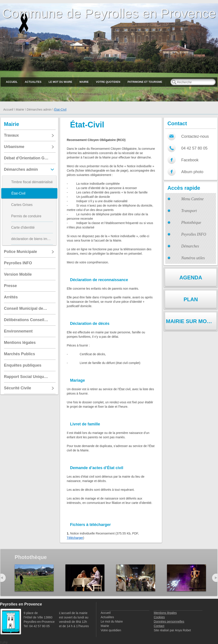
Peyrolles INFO (194, 234)
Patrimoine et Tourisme (145, 82)
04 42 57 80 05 (194, 148)
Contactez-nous (195, 136)
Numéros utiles (193, 258)
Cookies (159, 617)
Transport (189, 211)
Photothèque (191, 223)
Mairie (84, 82)
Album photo (192, 172)
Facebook (190, 160)
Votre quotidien (108, 82)
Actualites (33, 82)
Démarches (190, 246)
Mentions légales (165, 613)
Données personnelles (169, 621)
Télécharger (75, 538)
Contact (159, 626)
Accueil (12, 82)
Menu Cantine (192, 199)
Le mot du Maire (60, 82)
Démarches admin (39, 110)
